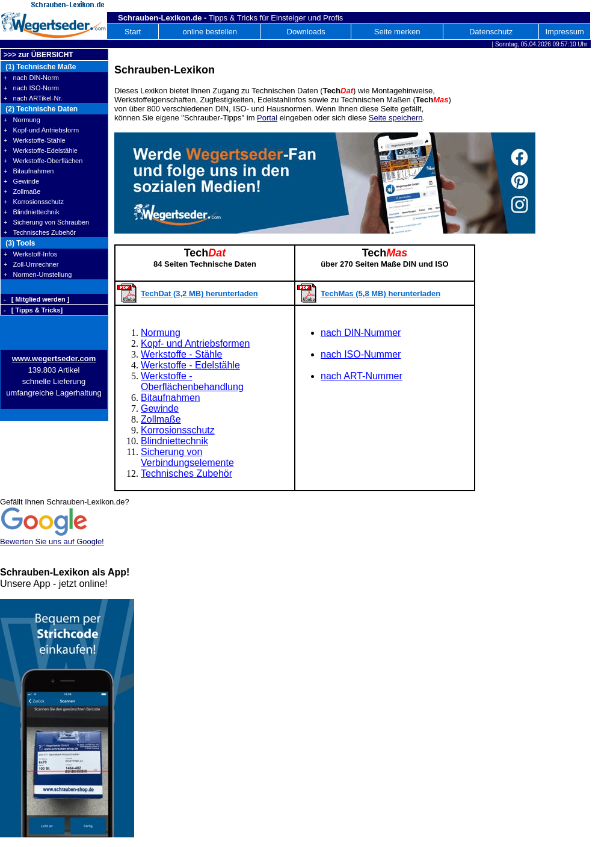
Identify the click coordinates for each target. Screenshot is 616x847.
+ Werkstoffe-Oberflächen (43, 161)
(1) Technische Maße (40, 67)
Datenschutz (491, 32)
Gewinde (160, 408)
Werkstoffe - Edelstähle (190, 365)
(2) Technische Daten (41, 109)
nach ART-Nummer (362, 376)
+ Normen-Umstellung (38, 275)
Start (133, 32)
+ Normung (22, 120)
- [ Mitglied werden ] (36, 299)
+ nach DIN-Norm (31, 78)
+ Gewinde (21, 181)
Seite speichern (396, 118)
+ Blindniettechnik (32, 212)
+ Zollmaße (22, 191)
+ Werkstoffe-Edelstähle (41, 150)
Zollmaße (161, 419)
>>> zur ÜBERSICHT (38, 55)
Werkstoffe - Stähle (181, 354)
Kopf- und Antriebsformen (195, 343)
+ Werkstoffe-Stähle (35, 140)
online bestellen (210, 32)
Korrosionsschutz (178, 430)
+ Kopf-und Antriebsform (41, 130)
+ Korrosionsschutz (34, 202)
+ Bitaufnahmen (29, 171)
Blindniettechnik (174, 441)
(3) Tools (19, 243)
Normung (161, 333)
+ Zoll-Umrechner (31, 264)
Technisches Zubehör (186, 473)
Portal (267, 118)
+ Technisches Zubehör (40, 232)
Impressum (564, 32)
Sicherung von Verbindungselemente (187, 457)
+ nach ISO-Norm (31, 88)
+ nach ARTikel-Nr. (33, 98)
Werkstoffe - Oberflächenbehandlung (192, 381)
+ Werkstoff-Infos (30, 254)
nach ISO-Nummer (361, 354)
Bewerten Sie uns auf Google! (52, 541)
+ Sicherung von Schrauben (46, 222)
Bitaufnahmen (171, 398)
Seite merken (397, 32)
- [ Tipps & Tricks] (33, 310)
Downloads (306, 32)
